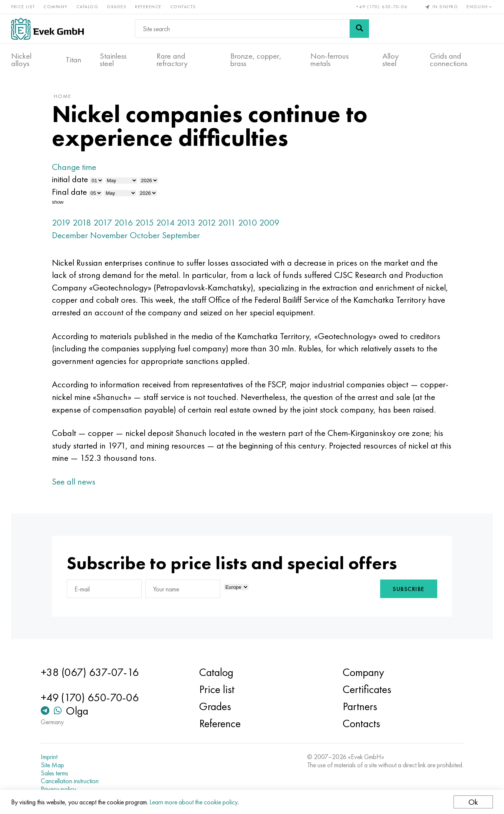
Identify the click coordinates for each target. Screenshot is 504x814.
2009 (269, 222)
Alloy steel (391, 60)
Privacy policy (58, 789)
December (70, 235)
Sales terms (55, 773)
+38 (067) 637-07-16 (90, 672)
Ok (473, 802)
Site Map (52, 765)
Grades (117, 7)
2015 (145, 222)
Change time (74, 167)
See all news (74, 481)
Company (56, 7)
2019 (61, 222)
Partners (360, 706)
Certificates (367, 689)
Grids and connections (449, 60)
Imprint (49, 757)
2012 (207, 222)
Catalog (88, 7)
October (145, 235)
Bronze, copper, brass (256, 60)
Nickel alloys (21, 60)
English (480, 7)
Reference (148, 7)
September (181, 235)
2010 (248, 222)
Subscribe (409, 589)
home (62, 96)
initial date (70, 179)
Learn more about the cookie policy (194, 802)
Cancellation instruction (70, 781)
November (109, 235)
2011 (227, 222)
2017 (103, 222)
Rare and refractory (172, 60)
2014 (165, 222)
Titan (73, 60)
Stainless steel (113, 60)
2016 (124, 222)
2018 (82, 222)
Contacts (183, 7)
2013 (186, 222)
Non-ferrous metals (330, 60)
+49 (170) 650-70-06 (382, 7)
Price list (23, 7)
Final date (69, 192)
